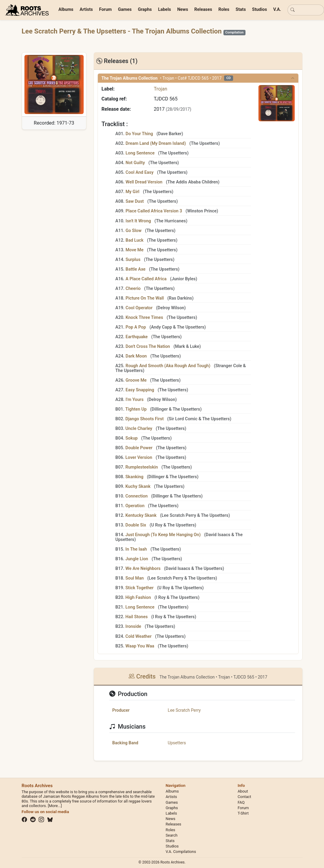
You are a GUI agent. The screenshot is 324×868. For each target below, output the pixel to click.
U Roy (157, 525)
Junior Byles (184, 279)
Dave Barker (170, 134)
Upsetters (177, 743)
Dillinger (160, 409)
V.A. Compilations (181, 852)
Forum (105, 10)
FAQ (241, 802)
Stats (241, 10)
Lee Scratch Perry (50, 31)
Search (172, 835)
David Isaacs (218, 535)
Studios (260, 10)
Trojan (160, 89)
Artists (86, 10)
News (183, 10)
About (243, 791)
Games (125, 10)
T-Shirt (243, 813)
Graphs (145, 10)
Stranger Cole (229, 366)
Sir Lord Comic (183, 419)
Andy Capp (162, 327)
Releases (203, 10)
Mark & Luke (187, 347)
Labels (165, 10)
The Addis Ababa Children (192, 182)
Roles (224, 10)
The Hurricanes (171, 221)
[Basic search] (306, 10)
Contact (244, 797)
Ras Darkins (180, 298)
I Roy (161, 598)
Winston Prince (202, 211)
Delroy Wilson (171, 308)
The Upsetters (106, 31)
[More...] (55, 806)
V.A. (277, 10)
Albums (66, 10)
